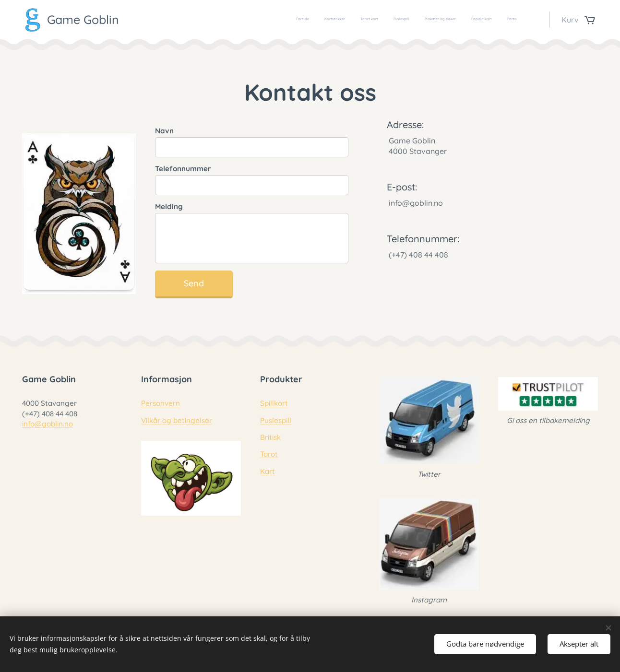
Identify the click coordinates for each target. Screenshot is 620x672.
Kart (268, 471)
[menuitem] (427, 20)
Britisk (270, 437)
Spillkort (274, 404)
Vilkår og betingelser (177, 420)
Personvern (161, 404)
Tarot (269, 454)
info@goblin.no (48, 424)
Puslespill (276, 420)
